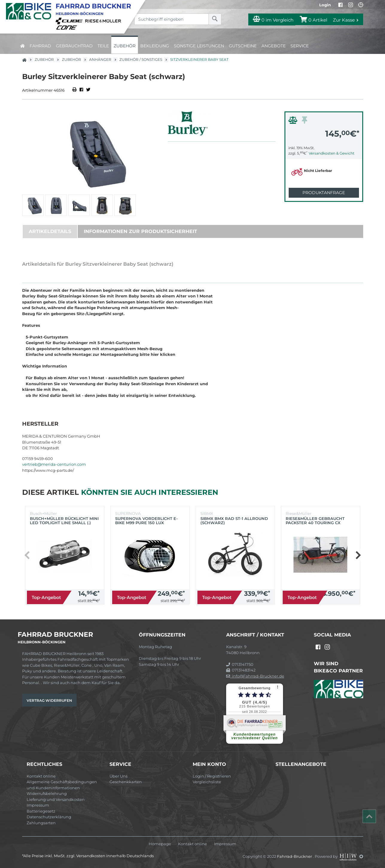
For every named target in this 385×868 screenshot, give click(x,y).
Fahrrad (40, 46)
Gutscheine (243, 46)
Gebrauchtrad (74, 46)
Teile (103, 46)
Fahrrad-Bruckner (295, 856)
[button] (358, 555)
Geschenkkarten (126, 782)
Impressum (38, 805)
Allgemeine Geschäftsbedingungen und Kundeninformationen (62, 785)
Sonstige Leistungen (199, 46)
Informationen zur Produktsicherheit (140, 231)
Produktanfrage (324, 193)
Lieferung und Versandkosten (56, 799)
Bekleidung (155, 46)
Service (300, 46)
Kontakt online (41, 776)
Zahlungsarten (41, 823)
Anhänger (100, 59)
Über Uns (118, 776)
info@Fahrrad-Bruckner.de (255, 676)
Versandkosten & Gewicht (332, 153)
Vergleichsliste (207, 782)
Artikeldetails (50, 231)
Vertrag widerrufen (49, 700)
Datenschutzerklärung (49, 817)
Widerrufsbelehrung (47, 793)
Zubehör (125, 46)
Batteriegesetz (41, 811)
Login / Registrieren (212, 776)
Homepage (160, 844)
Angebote (274, 46)
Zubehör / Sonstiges (141, 59)
